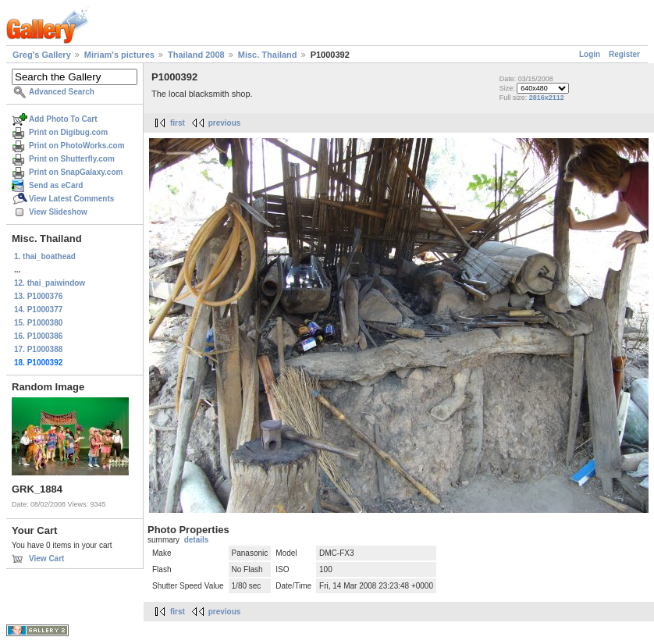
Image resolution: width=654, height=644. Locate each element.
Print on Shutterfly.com (72, 159)
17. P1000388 (38, 349)
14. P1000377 (38, 310)
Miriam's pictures (119, 55)
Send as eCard (56, 185)
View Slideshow (58, 212)
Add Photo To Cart (63, 119)
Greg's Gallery (42, 55)
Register (624, 54)
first (178, 123)
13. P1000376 (38, 296)
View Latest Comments (71, 199)
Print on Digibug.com (68, 132)
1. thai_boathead (45, 256)
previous (225, 123)
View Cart (46, 559)
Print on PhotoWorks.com (77, 146)
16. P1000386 (38, 336)
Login (590, 54)
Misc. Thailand (268, 55)
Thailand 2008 (196, 55)
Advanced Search (62, 92)
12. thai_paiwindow (50, 283)
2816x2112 (547, 98)
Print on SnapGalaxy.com (76, 172)
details (197, 540)
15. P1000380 (38, 323)
